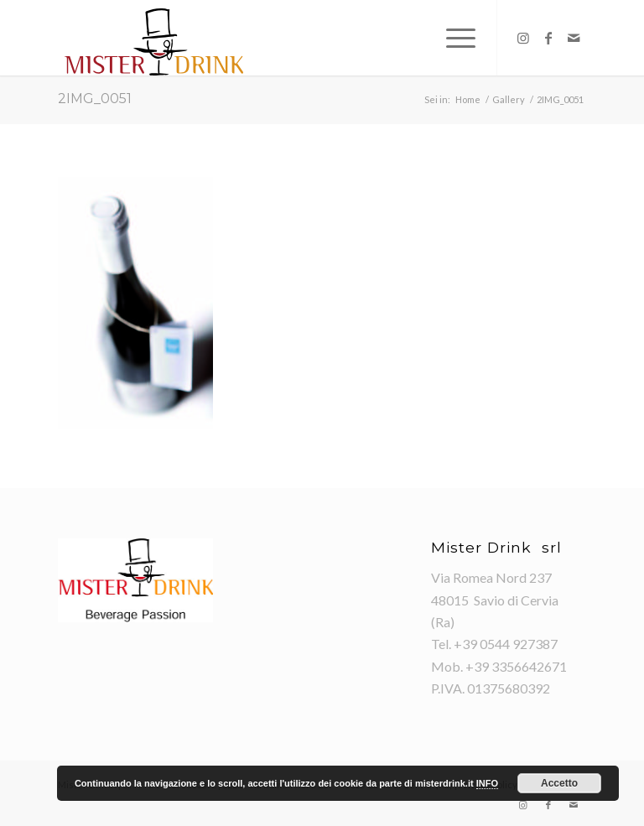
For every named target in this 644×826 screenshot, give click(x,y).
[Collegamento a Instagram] (523, 38)
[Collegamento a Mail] (574, 38)
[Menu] (452, 38)
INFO (487, 783)
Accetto (559, 783)
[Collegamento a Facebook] (548, 38)
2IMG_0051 (95, 99)
